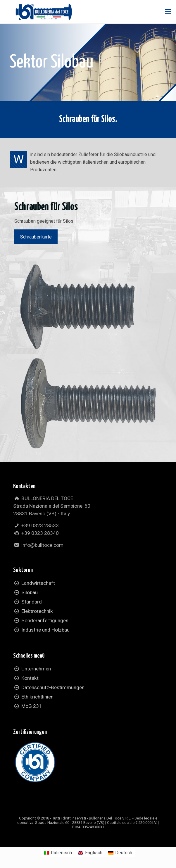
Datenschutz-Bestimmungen (53, 687)
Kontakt (30, 678)
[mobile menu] (168, 12)
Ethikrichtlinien (37, 697)
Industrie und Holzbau (45, 630)
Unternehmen (36, 669)
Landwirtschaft (38, 583)
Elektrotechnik (37, 611)
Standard (32, 602)
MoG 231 (32, 706)
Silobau (30, 592)
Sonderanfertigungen (45, 620)
